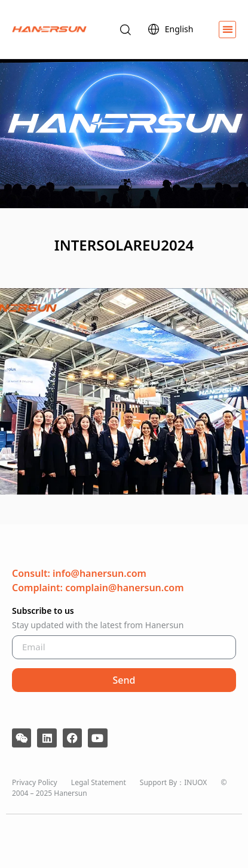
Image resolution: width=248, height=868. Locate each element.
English (174, 29)
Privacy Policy (35, 782)
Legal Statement (99, 782)
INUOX (195, 782)
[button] (227, 30)
